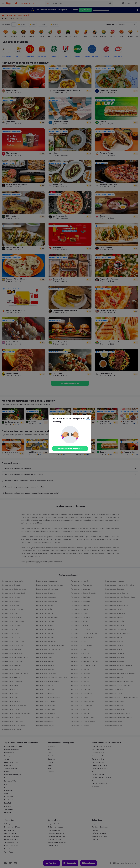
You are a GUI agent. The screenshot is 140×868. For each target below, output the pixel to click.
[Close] (88, 418)
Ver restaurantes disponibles (70, 449)
